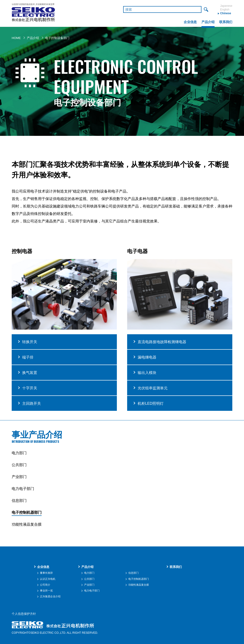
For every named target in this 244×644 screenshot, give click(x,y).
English (225, 10)
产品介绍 (33, 38)
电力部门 (19, 453)
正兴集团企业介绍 (50, 596)
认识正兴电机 (48, 579)
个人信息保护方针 (24, 614)
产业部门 (19, 477)
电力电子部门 (23, 489)
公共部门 (19, 465)
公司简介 (45, 585)
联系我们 (176, 567)
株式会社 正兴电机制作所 (33, 13)
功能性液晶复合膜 (27, 524)
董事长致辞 (46, 573)
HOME (16, 38)
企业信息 (43, 567)
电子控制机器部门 (27, 512)
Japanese (226, 6)
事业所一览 (46, 591)
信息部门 (19, 501)
